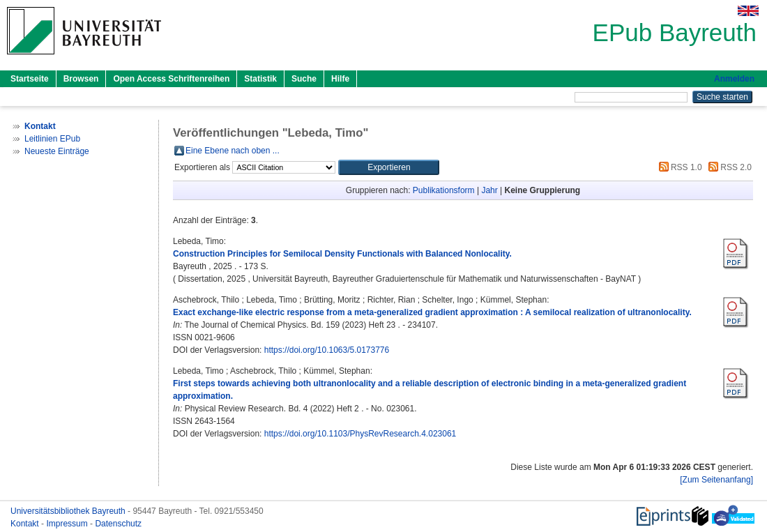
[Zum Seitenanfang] (716, 480)
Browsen (81, 79)
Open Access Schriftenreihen (171, 79)
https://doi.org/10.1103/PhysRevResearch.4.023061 (360, 434)
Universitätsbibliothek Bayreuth (69, 511)
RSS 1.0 (678, 167)
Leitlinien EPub (52, 139)
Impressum (68, 524)
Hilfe (340, 79)
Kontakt (26, 524)
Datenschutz (118, 524)
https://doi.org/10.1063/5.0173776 (327, 350)
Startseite (30, 79)
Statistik (260, 79)
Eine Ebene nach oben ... (233, 151)
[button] (389, 167)
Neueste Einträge (57, 151)
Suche (304, 79)
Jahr (489, 190)
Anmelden (734, 79)
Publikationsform (444, 190)
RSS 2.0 (728, 167)
